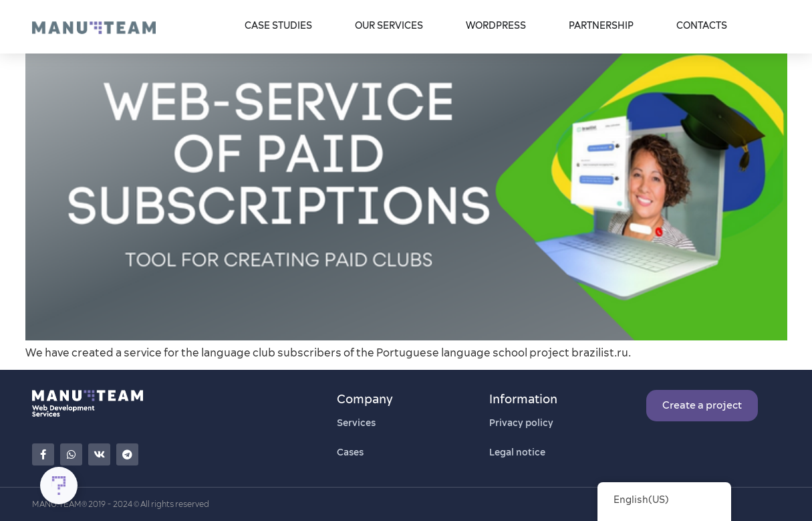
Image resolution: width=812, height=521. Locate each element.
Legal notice (517, 452)
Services (356, 423)
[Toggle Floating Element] (59, 486)
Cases (350, 452)
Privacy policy (521, 423)
